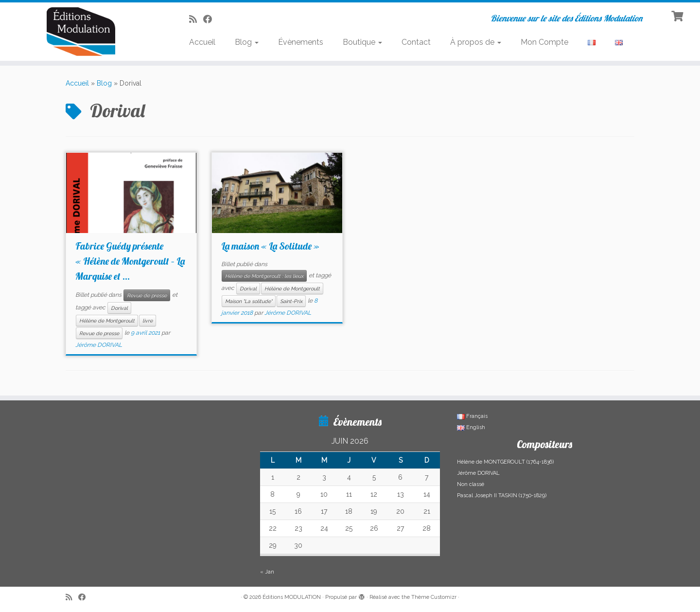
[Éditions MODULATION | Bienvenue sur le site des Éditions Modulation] (81, 32)
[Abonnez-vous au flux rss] (196, 19)
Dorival (119, 308)
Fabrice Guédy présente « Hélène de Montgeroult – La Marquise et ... (130, 261)
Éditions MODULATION (292, 597)
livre (148, 321)
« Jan (267, 572)
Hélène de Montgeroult (107, 321)
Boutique (362, 42)
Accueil (202, 42)
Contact (416, 42)
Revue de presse (147, 295)
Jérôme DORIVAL (99, 345)
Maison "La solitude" (249, 301)
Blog (247, 42)
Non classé (471, 484)
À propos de (476, 42)
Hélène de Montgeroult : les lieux (264, 276)
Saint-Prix (291, 301)
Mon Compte (544, 42)
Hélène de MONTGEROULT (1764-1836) (505, 462)
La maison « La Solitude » (270, 246)
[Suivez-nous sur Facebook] (211, 19)
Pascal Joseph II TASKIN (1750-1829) (502, 495)
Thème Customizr (434, 597)
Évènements (301, 42)
